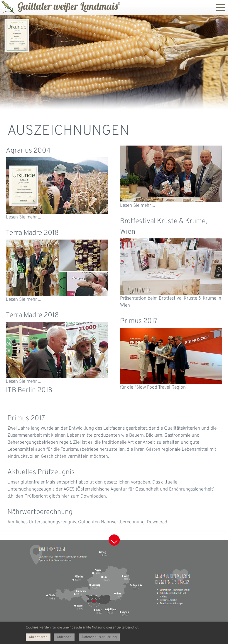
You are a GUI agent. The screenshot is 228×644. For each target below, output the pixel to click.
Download (157, 522)
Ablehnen (64, 637)
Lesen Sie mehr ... (23, 217)
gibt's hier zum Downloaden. (78, 496)
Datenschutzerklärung (99, 637)
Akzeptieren (38, 637)
